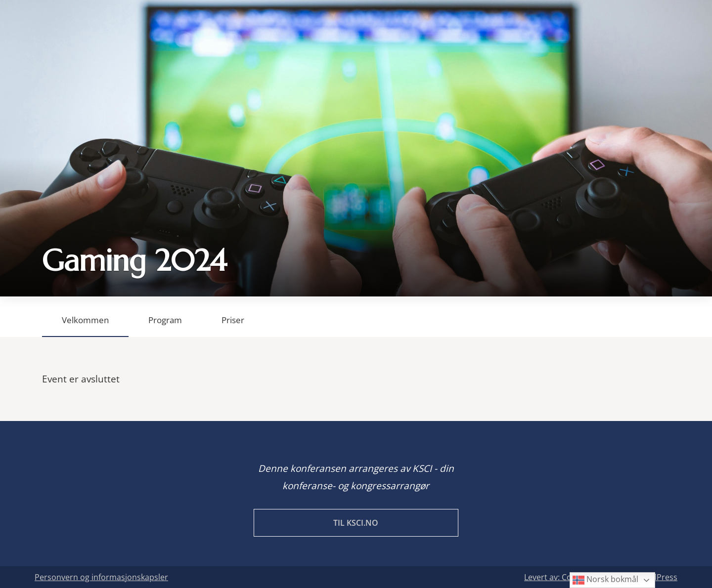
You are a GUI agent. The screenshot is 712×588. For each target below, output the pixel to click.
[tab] (85, 317)
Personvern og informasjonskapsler (101, 577)
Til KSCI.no (356, 523)
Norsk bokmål (605, 580)
